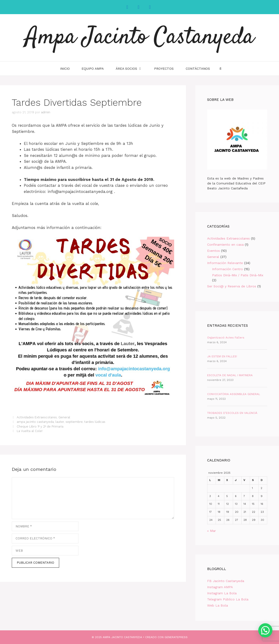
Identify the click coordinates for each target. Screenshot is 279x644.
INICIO (65, 69)
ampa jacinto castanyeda (35, 422)
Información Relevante (225, 263)
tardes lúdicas (95, 422)
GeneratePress (176, 637)
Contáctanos (198, 69)
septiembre (74, 422)
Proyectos (164, 69)
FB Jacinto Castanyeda (226, 581)
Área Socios (132, 69)
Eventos (213, 251)
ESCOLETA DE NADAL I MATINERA (230, 375)
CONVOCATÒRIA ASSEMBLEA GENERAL (234, 394)
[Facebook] (127, 7)
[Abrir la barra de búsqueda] (220, 69)
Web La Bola (217, 605)
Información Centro (228, 269)
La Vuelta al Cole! (30, 431)
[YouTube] (150, 7)
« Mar (211, 531)
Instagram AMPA (220, 587)
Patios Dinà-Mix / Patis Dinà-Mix (238, 275)
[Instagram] (139, 7)
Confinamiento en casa (225, 245)
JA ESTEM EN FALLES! (222, 356)
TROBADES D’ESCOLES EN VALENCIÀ (232, 413)
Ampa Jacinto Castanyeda (140, 38)
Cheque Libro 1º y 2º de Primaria (40, 426)
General (64, 417)
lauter (60, 422)
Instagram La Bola (222, 593)
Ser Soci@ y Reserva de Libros (232, 286)
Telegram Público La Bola (228, 599)
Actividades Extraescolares (37, 417)
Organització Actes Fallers (226, 338)
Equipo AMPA (93, 69)
